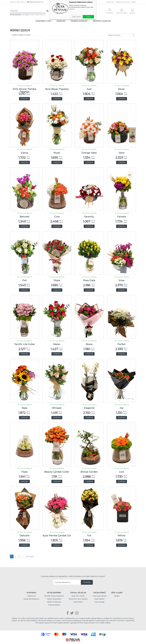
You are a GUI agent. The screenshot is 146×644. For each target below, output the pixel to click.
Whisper (57, 408)
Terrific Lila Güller (24, 344)
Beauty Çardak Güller (57, 472)
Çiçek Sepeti (25, 15)
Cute (57, 217)
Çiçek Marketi (99, 599)
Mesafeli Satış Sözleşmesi (54, 596)
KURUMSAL (32, 593)
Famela (122, 217)
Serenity (89, 217)
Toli (89, 536)
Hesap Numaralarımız (123, 2)
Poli (24, 280)
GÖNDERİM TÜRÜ (44, 21)
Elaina (24, 153)
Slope (57, 280)
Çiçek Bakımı (78, 602)
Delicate (24, 536)
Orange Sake (89, 153)
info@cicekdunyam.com (36, 2)
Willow (122, 536)
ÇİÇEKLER (62, 21)
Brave (89, 344)
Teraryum (43, 15)
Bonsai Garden (89, 472)
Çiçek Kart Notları (78, 596)
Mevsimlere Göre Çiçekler (78, 599)
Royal (57, 153)
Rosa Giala (89, 280)
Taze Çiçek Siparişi (99, 596)
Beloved (24, 217)
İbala (24, 408)
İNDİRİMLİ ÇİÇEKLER (102, 21)
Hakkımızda (110, 2)
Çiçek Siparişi (99, 602)
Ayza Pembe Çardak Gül (57, 536)
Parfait (122, 344)
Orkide (37, 15)
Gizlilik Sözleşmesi (54, 602)
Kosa (122, 280)
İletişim (134, 2)
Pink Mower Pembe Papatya (24, 90)
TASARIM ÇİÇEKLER (80, 21)
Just (89, 89)
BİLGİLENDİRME (54, 593)
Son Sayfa (30, 556)
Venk (122, 153)
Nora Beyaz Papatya (57, 89)
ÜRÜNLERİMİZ (99, 593)
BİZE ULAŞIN (117, 593)
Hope (24, 472)
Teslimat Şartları (54, 605)
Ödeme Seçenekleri (54, 599)
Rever (122, 89)
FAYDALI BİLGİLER (78, 593)
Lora (122, 472)
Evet (88, 17)
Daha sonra (76, 17)
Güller (32, 15)
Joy (122, 408)
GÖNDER (24, 99)
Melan (57, 344)
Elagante (89, 408)
